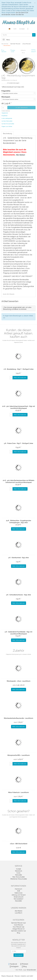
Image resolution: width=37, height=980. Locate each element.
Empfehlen (5, 116)
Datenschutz (19, 893)
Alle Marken (19, 911)
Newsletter (18, 901)
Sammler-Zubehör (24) (19, 931)
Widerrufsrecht (18, 897)
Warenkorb (19, 871)
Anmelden (22, 29)
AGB (18, 891)
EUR (15, 29)
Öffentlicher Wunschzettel (19, 879)
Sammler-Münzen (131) (18, 923)
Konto (18, 873)
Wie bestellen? (18, 899)
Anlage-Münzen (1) (18, 929)
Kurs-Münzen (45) (19, 927)
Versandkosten (31, 970)
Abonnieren (18, 955)
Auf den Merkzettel (7, 121)
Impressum (18, 889)
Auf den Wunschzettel (8, 124)
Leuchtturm (19, 913)
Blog (18, 933)
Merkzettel (19, 875)
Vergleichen (5, 113)
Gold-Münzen (18, 925)
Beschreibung (7, 134)
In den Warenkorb (21, 108)
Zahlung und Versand (19, 895)
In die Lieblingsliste (7, 118)
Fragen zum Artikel (7, 126)
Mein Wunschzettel (19, 877)
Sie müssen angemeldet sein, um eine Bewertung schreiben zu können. (17, 308)
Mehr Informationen (20, 378)
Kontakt (19, 869)
